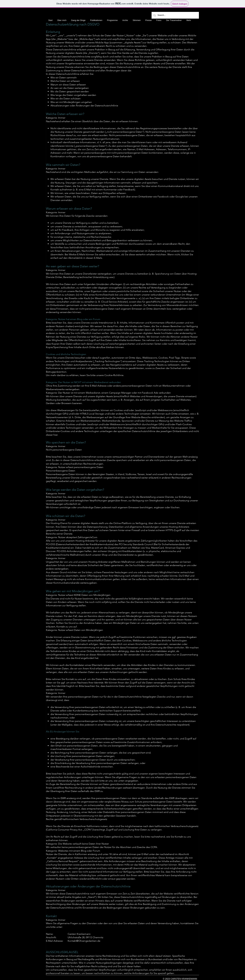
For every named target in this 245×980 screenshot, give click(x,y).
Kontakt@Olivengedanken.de (84, 941)
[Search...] (175, 15)
